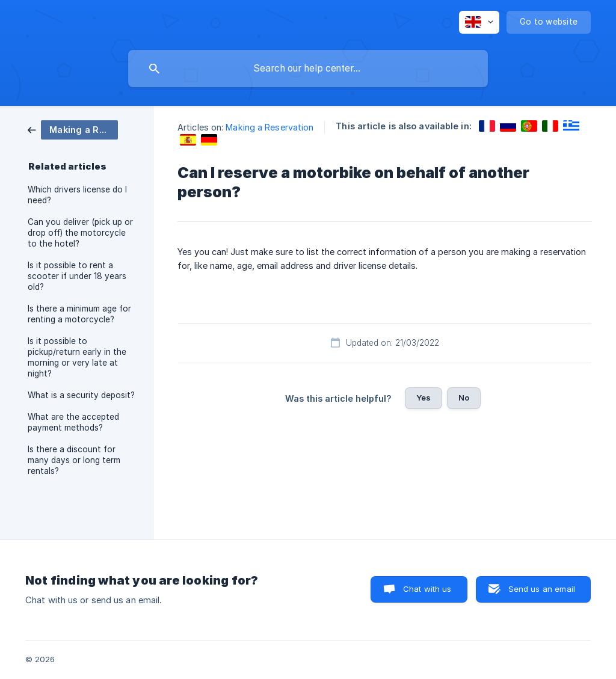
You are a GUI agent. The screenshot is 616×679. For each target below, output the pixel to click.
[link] (73, 129)
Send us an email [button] (542, 589)
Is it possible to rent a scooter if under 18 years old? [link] (77, 276)
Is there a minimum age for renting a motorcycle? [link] (79, 314)
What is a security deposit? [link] (81, 395)
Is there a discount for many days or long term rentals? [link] (74, 460)
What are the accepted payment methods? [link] (73, 422)
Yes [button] (423, 398)
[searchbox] (308, 69)
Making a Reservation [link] (269, 127)
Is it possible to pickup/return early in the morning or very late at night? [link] (77, 357)
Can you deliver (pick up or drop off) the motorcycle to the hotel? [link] (80, 233)
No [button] (464, 398)
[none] (479, 22)
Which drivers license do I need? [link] (77, 195)
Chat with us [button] (427, 589)
